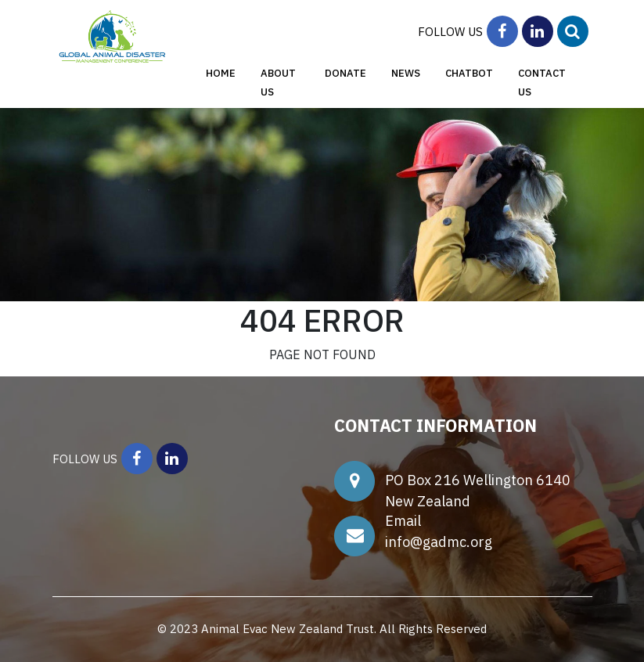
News (406, 73)
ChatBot (469, 73)
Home (221, 73)
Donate (345, 73)
